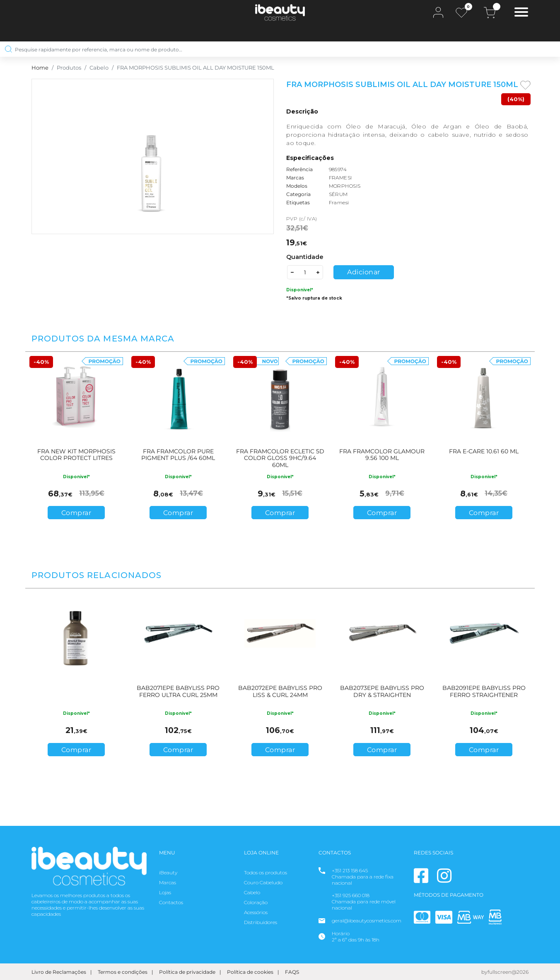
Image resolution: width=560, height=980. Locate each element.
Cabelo (99, 68)
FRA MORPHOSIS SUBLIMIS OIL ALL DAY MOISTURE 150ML (196, 68)
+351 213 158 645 (350, 870)
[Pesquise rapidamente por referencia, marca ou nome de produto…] (277, 49)
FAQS (292, 972)
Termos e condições (123, 972)
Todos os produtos (266, 872)
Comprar (76, 513)
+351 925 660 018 (351, 895)
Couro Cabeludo (263, 882)
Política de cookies (250, 972)
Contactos (171, 902)
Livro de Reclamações (59, 972)
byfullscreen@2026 (505, 972)
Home (40, 68)
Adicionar (364, 272)
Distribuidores (261, 922)
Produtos (69, 68)
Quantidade (305, 257)
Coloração (256, 902)
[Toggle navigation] (521, 13)
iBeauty (168, 872)
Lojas (165, 892)
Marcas (168, 882)
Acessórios (256, 912)
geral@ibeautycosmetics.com (367, 921)
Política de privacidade (187, 972)
